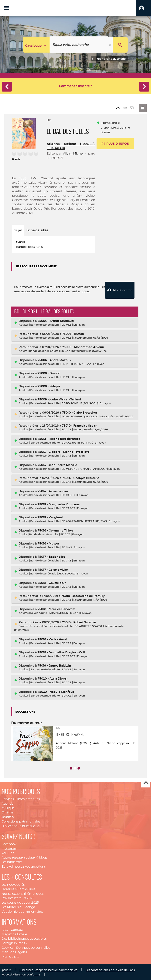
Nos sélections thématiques (23, 893)
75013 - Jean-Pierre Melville (57, 464)
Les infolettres (12, 861)
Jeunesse (8, 816)
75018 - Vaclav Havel (52, 639)
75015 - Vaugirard (50, 517)
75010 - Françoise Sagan (80, 425)
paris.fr (6, 969)
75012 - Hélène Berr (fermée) (59, 438)
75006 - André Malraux (54, 359)
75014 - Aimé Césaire (53, 490)
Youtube (8, 852)
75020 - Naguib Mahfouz (56, 691)
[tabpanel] (54, 245)
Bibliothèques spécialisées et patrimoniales (48, 969)
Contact (17, 929)
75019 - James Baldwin (54, 665)
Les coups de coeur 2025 (20, 902)
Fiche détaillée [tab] (37, 230)
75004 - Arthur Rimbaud (56, 320)
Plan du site (10, 956)
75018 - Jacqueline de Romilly (83, 595)
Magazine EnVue (14, 933)
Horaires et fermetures (18, 888)
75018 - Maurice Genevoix (56, 608)
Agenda (8, 803)
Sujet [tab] (18, 230)
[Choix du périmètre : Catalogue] (36, 45)
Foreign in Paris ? (14, 942)
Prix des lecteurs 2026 (18, 897)
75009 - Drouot (49, 373)
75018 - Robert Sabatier (79, 621)
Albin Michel (73, 153)
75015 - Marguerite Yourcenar (59, 503)
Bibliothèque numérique (20, 825)
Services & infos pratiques (21, 798)
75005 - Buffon (73, 333)
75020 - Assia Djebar (53, 678)
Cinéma (8, 812)
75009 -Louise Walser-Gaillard (59, 399)
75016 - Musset (48, 543)
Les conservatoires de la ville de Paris (110, 969)
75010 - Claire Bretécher (80, 412)
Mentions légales (14, 952)
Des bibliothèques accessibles (24, 938)
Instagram (9, 848)
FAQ (5, 929)
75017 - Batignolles (51, 556)
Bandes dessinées (29, 247)
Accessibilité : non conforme (21, 974)
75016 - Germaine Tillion (55, 530)
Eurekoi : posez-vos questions (24, 866)
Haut (146, 783)
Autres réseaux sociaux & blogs (24, 857)
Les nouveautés (13, 884)
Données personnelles (33, 947)
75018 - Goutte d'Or (52, 582)
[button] (143, 8)
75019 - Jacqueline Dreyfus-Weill (61, 652)
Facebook (9, 843)
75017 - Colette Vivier (53, 569)
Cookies (7, 947)
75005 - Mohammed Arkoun (83, 346)
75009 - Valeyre (49, 386)
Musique (8, 807)
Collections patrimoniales (21, 821)
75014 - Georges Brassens (81, 477)
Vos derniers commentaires (22, 911)
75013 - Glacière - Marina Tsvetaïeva (64, 451)
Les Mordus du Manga (18, 906)
